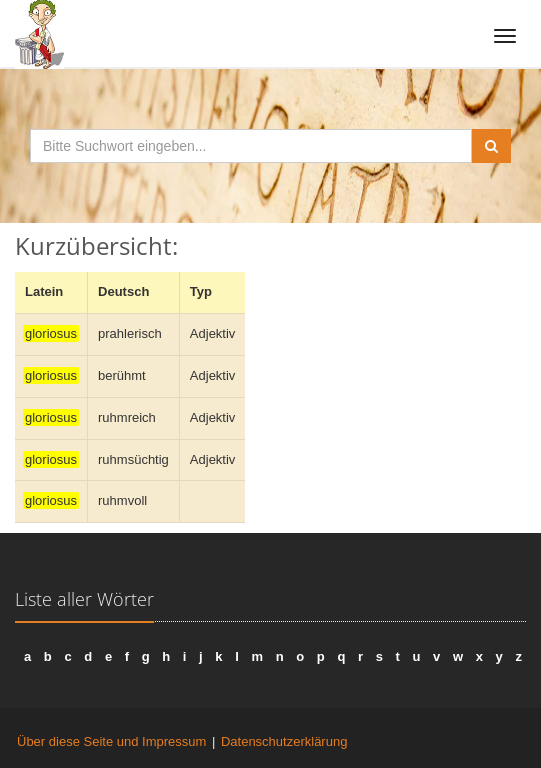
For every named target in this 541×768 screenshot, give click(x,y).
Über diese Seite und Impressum (111, 741)
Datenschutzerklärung (284, 741)
